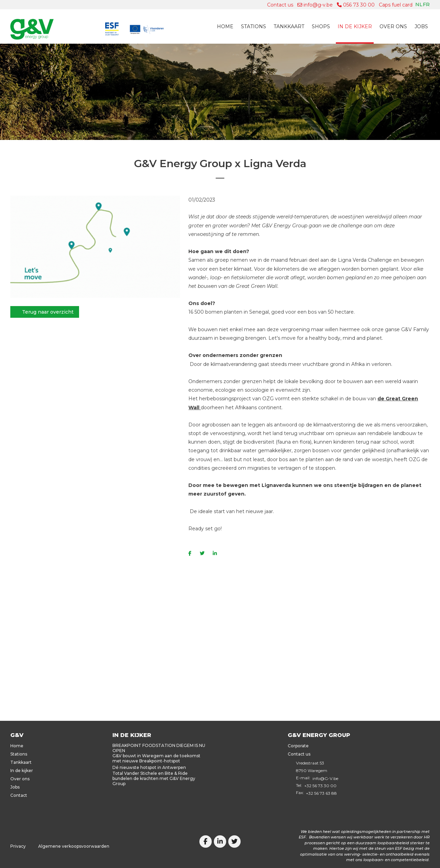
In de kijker (355, 26)
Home (225, 26)
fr (426, 4)
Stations (254, 26)
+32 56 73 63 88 (321, 793)
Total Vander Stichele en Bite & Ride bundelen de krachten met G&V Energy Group (154, 778)
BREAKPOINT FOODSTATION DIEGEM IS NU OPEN (159, 748)
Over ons (393, 26)
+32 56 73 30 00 (320, 786)
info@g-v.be (315, 5)
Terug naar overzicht (48, 312)
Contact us (280, 5)
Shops (321, 26)
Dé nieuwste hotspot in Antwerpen (149, 767)
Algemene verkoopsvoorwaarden (74, 846)
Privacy (18, 846)
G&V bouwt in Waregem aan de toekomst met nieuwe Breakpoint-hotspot (156, 758)
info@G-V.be (325, 778)
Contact (19, 795)
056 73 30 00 (356, 5)
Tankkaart (289, 26)
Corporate (298, 746)
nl (419, 4)
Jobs (421, 26)
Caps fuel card (396, 5)
